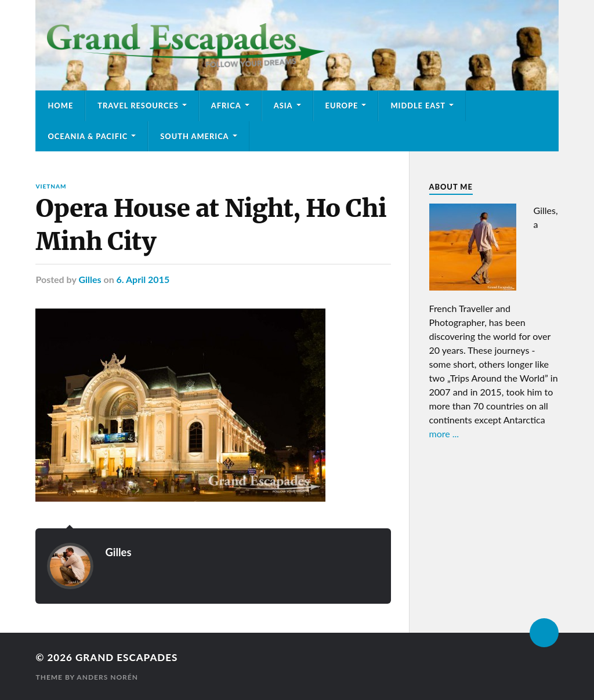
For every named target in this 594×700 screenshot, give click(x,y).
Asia (283, 106)
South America (194, 136)
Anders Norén (107, 677)
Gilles (90, 279)
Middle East (418, 106)
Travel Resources (138, 106)
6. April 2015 (143, 279)
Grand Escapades (126, 657)
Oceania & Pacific (88, 136)
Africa (226, 106)
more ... (444, 434)
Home (60, 106)
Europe (342, 106)
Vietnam (51, 186)
